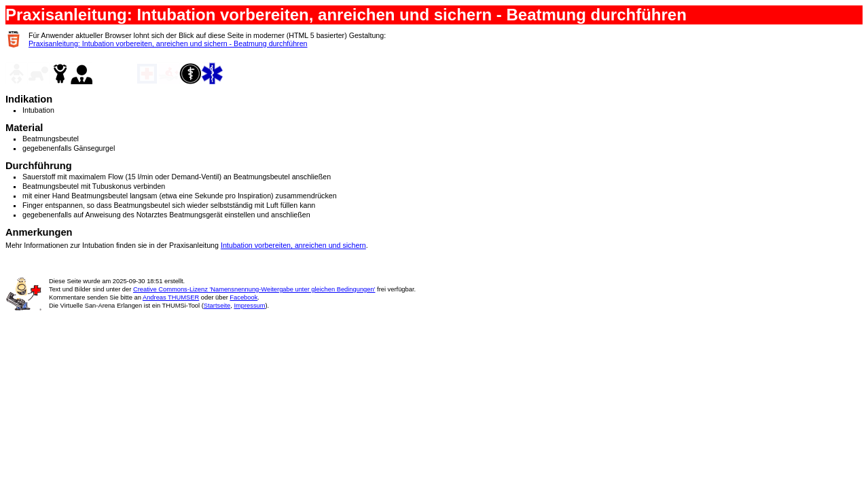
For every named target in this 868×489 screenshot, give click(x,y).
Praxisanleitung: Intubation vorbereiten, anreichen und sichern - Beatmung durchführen (168, 43)
